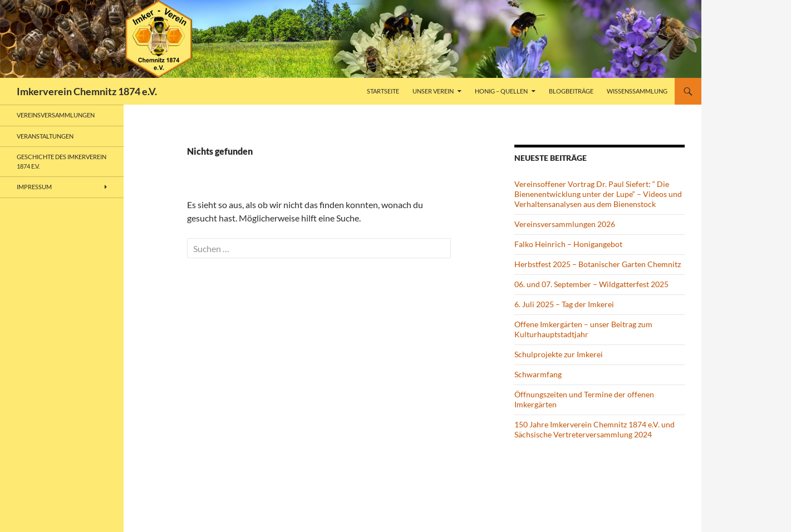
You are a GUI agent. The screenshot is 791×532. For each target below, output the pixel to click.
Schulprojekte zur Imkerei (559, 354)
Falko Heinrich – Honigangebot (568, 244)
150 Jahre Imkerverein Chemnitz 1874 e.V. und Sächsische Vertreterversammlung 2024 (595, 429)
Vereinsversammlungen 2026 (565, 224)
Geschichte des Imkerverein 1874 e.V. (62, 161)
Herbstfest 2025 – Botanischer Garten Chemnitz (598, 264)
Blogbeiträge (571, 91)
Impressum (34, 187)
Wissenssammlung (637, 91)
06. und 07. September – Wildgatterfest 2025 (591, 284)
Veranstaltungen (45, 136)
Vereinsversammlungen (56, 115)
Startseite (383, 91)
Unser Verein (433, 91)
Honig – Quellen (501, 91)
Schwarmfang (538, 374)
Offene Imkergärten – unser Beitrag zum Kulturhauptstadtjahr (583, 329)
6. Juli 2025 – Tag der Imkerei (564, 304)
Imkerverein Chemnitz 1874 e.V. (87, 91)
